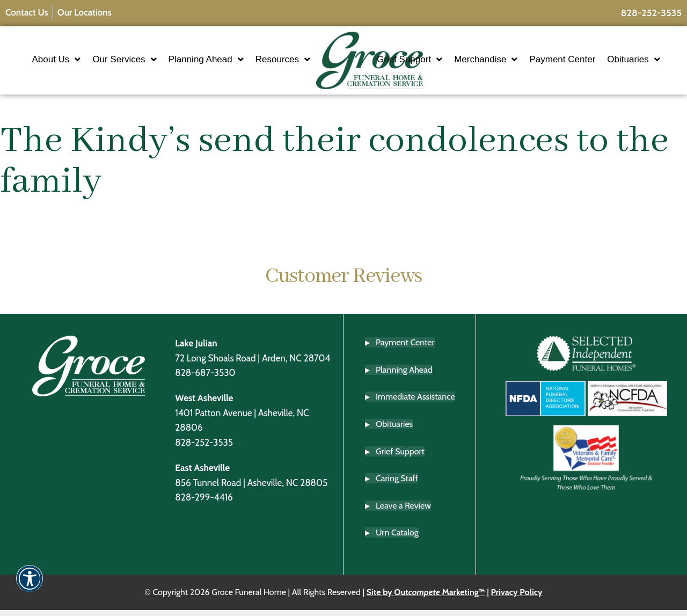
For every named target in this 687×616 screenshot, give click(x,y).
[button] (30, 586)
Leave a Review (403, 512)
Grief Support (441, 52)
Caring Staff (397, 485)
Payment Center (594, 52)
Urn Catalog (397, 539)
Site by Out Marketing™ (426, 598)
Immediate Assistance (415, 403)
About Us (92, 52)
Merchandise (517, 52)
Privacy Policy (516, 598)
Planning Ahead (241, 52)
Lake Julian (196, 349)
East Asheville (202, 474)
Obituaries (435, 73)
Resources (251, 73)
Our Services (160, 52)
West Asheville (204, 404)
